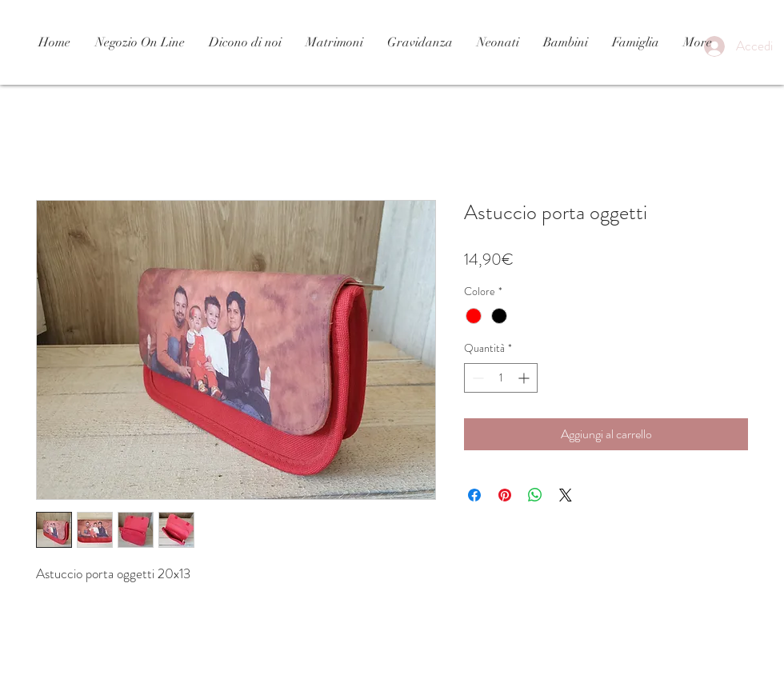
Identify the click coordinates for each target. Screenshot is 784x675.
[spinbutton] (501, 378)
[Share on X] (566, 495)
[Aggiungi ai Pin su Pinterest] (505, 495)
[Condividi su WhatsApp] (535, 495)
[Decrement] (476, 378)
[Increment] (525, 378)
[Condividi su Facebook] (474, 495)
